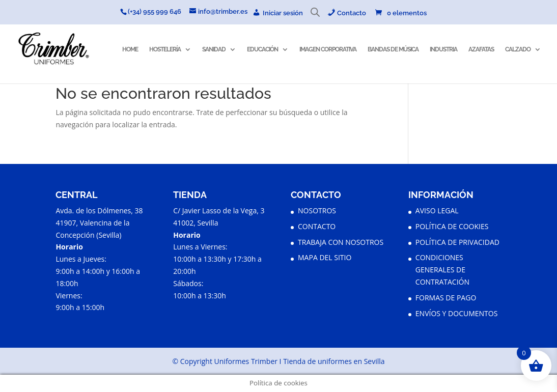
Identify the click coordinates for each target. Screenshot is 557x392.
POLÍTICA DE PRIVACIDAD (457, 242)
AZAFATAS (481, 49)
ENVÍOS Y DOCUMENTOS (457, 313)
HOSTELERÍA (165, 49)
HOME (130, 49)
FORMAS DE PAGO (446, 298)
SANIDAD (214, 49)
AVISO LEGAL (437, 211)
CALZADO (518, 49)
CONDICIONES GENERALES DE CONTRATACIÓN (442, 270)
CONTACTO (317, 226)
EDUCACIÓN (262, 49)
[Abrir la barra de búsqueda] (315, 15)
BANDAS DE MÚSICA (393, 49)
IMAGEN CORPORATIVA (328, 49)
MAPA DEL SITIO (325, 257)
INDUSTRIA (443, 49)
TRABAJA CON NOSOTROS (341, 242)
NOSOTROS (317, 211)
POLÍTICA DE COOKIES (452, 226)
